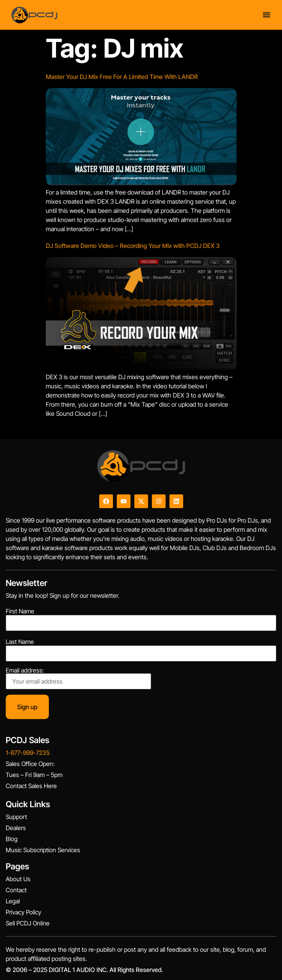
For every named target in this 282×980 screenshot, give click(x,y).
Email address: (78, 678)
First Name (20, 611)
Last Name (20, 642)
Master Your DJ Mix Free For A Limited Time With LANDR (122, 77)
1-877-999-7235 (28, 753)
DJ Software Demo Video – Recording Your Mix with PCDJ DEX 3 (133, 246)
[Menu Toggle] (267, 12)
